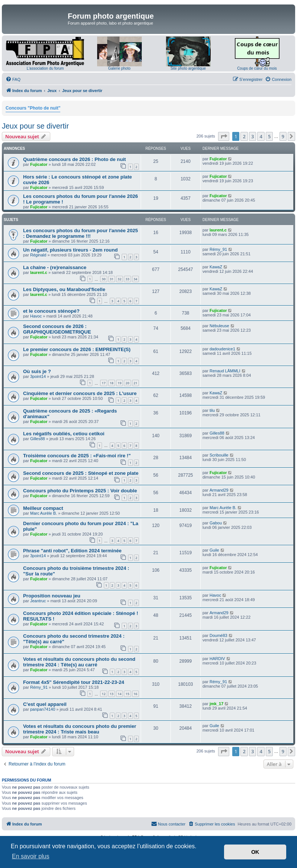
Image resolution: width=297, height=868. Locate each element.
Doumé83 (218, 635)
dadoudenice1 (222, 349)
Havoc (36, 316)
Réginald (38, 255)
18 (112, 383)
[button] (224, 136)
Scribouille (219, 455)
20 (127, 383)
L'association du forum (45, 68)
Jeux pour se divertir (35, 126)
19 (119, 383)
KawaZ (216, 267)
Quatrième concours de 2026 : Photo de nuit (74, 159)
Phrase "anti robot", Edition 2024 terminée (72, 551)
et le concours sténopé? (51, 311)
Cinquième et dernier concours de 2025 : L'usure (80, 393)
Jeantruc (38, 601)
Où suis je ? (37, 371)
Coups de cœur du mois (257, 68)
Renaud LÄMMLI (225, 371)
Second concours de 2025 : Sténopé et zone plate (81, 473)
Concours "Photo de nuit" (33, 108)
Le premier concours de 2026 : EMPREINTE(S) (77, 349)
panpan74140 (43, 709)
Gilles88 (38, 439)
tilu (212, 410)
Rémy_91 (218, 249)
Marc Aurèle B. (44, 513)
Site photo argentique (188, 68)
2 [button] (244, 136)
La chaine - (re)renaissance (55, 267)
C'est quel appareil (45, 704)
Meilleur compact (43, 508)
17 (103, 383)
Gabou (216, 523)
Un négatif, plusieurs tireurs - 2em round (70, 250)
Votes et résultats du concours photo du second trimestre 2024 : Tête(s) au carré (79, 662)
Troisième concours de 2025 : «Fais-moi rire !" (77, 456)
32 (119, 279)
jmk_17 (216, 704)
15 (127, 694)
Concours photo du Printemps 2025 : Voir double (80, 491)
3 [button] (253, 136)
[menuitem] (13, 79)
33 (127, 279)
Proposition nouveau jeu (52, 596)
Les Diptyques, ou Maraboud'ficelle (64, 289)
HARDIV (217, 659)
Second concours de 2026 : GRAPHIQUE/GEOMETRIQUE (57, 329)
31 (112, 279)
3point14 (38, 376)
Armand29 (219, 490)
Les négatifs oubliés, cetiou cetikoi (64, 434)
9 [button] (283, 136)
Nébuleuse (219, 326)
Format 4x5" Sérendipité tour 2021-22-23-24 (74, 682)
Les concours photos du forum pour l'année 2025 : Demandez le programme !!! (81, 233)
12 (103, 694)
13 (112, 694)
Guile (214, 550)
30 (103, 279)
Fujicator (39, 164)
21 (135, 383)
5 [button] (269, 136)
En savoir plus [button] (31, 856)
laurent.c (218, 230)
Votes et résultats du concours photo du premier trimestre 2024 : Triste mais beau (80, 729)
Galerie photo (119, 68)
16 (135, 694)
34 (135, 279)
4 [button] (261, 136)
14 (119, 694)
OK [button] (255, 852)
